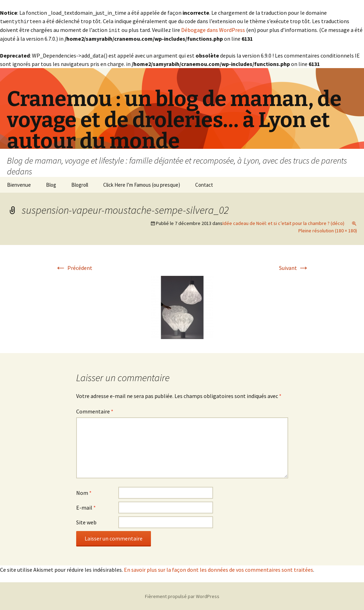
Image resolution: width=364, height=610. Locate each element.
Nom (84, 492)
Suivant (294, 267)
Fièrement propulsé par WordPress (182, 596)
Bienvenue (19, 184)
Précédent (74, 267)
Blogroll (80, 184)
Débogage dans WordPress (213, 29)
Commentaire (95, 411)
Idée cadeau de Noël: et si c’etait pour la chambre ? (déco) (283, 223)
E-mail (86, 507)
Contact (204, 184)
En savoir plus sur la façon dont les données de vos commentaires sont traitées (219, 569)
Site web (86, 522)
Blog (51, 184)
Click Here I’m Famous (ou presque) (142, 184)
